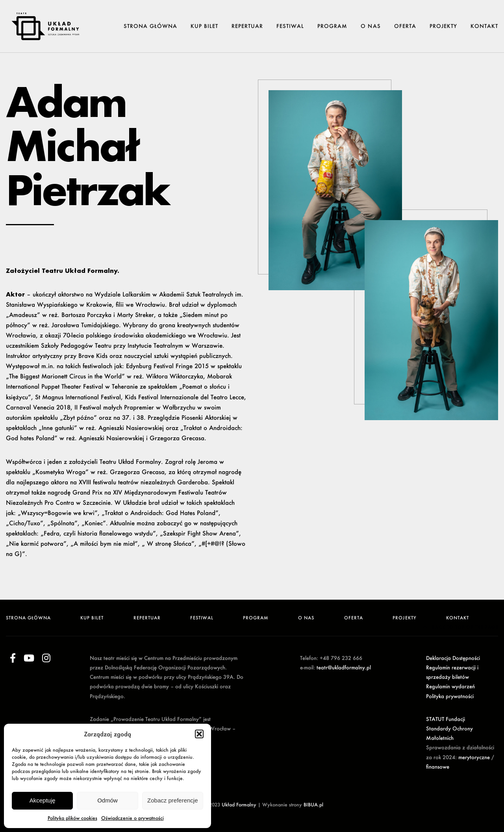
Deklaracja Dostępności (453, 658)
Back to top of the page (461, 627)
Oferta (405, 26)
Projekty (443, 26)
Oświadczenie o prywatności (132, 818)
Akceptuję (43, 800)
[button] (199, 734)
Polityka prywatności (450, 696)
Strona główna (150, 26)
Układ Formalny (239, 805)
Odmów (107, 800)
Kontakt (484, 26)
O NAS (371, 26)
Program (332, 26)
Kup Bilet (204, 26)
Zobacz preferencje (172, 800)
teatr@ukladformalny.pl (344, 667)
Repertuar (247, 26)
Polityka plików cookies (72, 818)
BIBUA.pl (313, 805)
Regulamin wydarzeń (450, 686)
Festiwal (290, 26)
